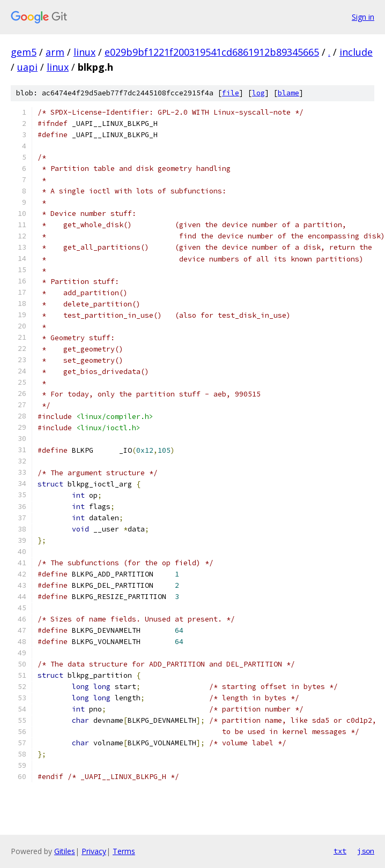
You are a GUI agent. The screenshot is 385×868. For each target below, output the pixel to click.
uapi (27, 67)
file (231, 93)
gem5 (24, 52)
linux (84, 52)
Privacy (94, 851)
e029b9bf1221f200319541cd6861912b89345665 (212, 52)
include (356, 52)
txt (340, 851)
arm (55, 52)
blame (288, 93)
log (258, 93)
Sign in (363, 17)
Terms (124, 851)
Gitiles (65, 851)
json (366, 851)
